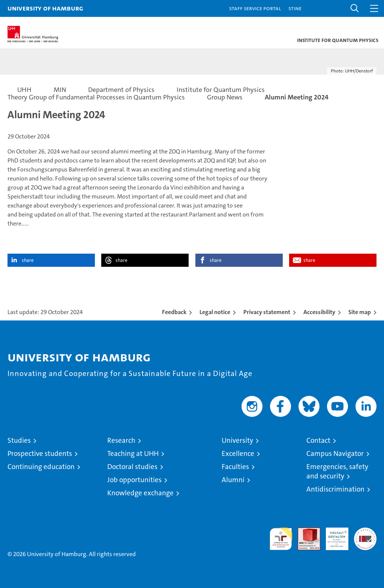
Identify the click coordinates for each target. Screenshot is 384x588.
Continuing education (41, 467)
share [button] (28, 260)
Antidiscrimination (335, 489)
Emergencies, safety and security (337, 471)
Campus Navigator (335, 453)
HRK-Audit (333, 535)
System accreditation (365, 535)
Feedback (174, 312)
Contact (318, 440)
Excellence (238, 453)
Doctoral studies (132, 467)
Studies (19, 440)
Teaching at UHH (133, 453)
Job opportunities (134, 480)
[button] (355, 8)
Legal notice (215, 312)
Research (121, 440)
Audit (305, 532)
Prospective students (40, 453)
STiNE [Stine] (295, 8)
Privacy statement (267, 312)
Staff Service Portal (255, 8)
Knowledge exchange (140, 493)
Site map (360, 312)
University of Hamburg (45, 8)
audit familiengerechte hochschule (281, 539)
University (237, 440)
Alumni (233, 480)
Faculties (235, 467)
